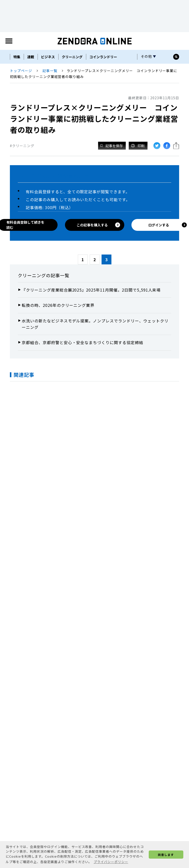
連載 (31, 57)
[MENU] (9, 41)
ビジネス (48, 57)
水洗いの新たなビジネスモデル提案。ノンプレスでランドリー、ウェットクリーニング (95, 324)
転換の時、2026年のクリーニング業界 (58, 305)
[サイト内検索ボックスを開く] (176, 57)
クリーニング (72, 57)
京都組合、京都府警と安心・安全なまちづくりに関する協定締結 (83, 342)
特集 (17, 57)
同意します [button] (166, 855)
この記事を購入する (98, 225)
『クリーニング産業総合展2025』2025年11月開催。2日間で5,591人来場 (91, 290)
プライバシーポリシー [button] (111, 862)
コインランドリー (103, 57)
